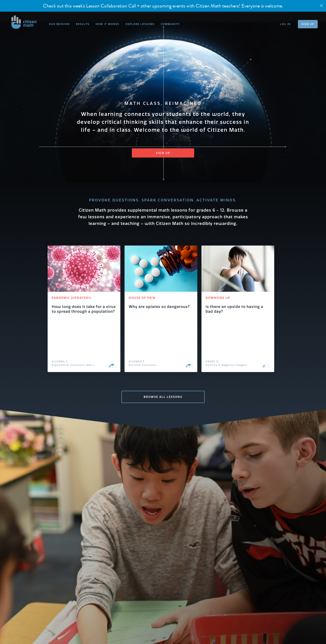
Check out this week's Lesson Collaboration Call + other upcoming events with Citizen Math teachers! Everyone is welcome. (163, 6)
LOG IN (285, 24)
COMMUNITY (170, 24)
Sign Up (163, 153)
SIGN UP (308, 24)
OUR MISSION (59, 24)
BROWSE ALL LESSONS (163, 397)
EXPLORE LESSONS (140, 24)
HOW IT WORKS (107, 24)
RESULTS (83, 24)
